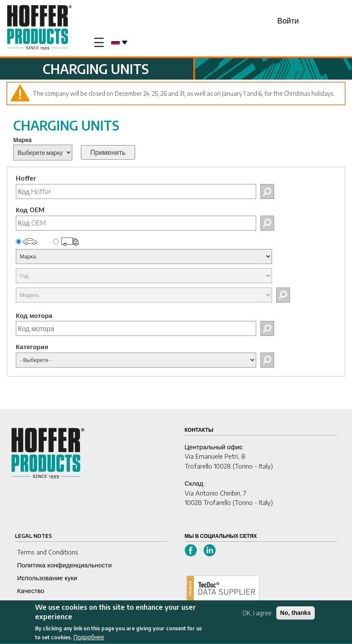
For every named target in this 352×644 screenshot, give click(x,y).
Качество (31, 591)
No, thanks (296, 614)
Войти (288, 20)
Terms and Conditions (48, 552)
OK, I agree (257, 615)
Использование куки (47, 578)
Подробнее (89, 639)
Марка (22, 140)
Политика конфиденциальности (64, 565)
